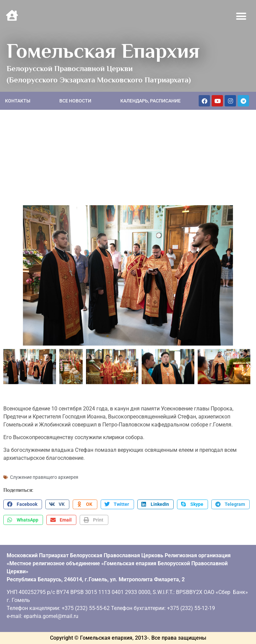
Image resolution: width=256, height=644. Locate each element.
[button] (241, 16)
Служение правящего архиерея (44, 477)
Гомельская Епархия (103, 51)
